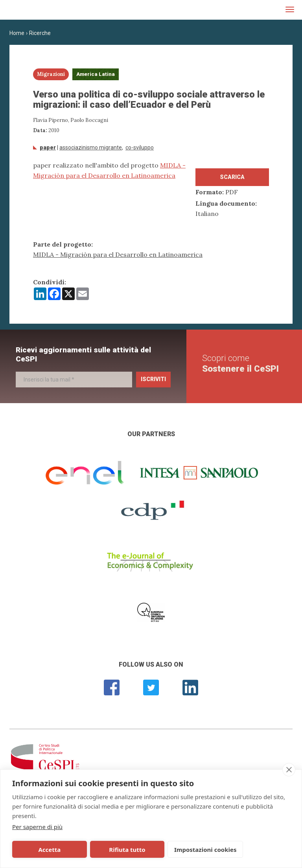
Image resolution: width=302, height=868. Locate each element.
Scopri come (240, 363)
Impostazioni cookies (166, 850)
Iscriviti (153, 379)
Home (17, 33)
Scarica (232, 177)
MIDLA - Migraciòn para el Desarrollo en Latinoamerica (118, 254)
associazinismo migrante (91, 147)
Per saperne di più (37, 827)
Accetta (40, 850)
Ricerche (40, 33)
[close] (289, 770)
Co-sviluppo (140, 147)
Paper (48, 147)
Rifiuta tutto (99, 850)
